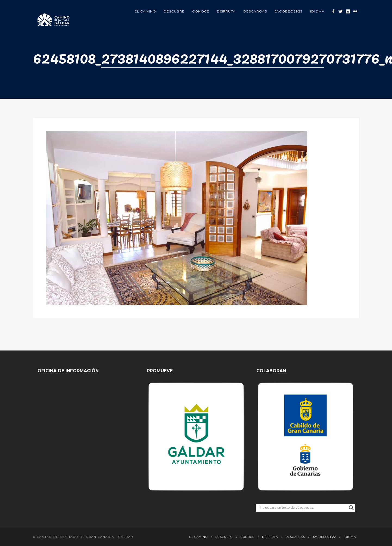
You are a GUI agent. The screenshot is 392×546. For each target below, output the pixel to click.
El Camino (145, 11)
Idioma (317, 11)
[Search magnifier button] (351, 508)
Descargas (255, 11)
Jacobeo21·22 (289, 11)
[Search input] (303, 508)
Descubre (174, 11)
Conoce (201, 11)
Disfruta (226, 11)
